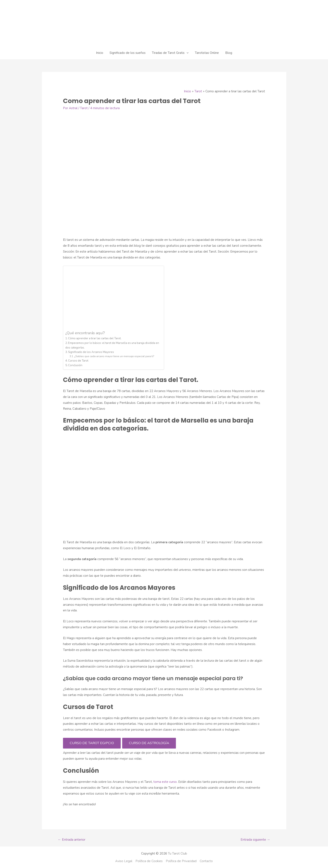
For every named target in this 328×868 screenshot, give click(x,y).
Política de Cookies (149, 861)
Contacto (206, 861)
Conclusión (75, 365)
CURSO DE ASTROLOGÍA (149, 743)
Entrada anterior (72, 840)
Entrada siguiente (255, 840)
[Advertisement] (112, 299)
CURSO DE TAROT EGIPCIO (92, 743)
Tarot (84, 108)
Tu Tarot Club (177, 853)
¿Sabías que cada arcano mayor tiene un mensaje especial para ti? (114, 356)
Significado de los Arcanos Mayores (91, 352)
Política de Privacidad (181, 861)
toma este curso (165, 782)
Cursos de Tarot (78, 361)
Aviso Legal (124, 861)
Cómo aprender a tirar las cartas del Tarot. (95, 338)
